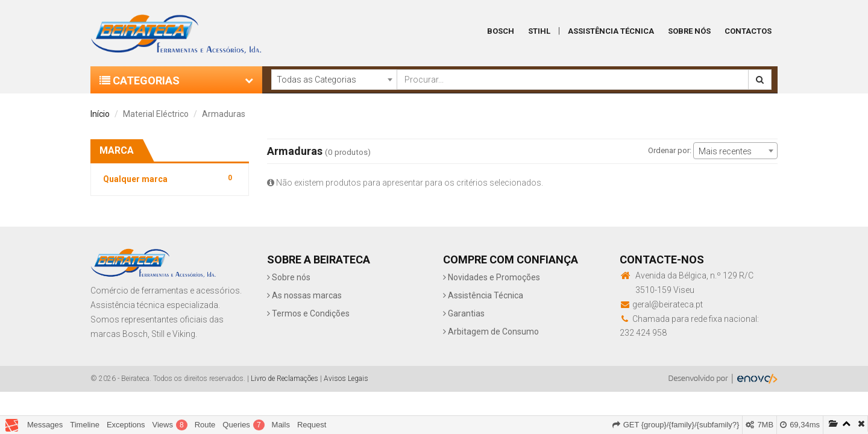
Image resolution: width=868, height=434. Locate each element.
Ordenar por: (670, 150)
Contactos (748, 31)
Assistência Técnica (611, 31)
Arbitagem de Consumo (491, 332)
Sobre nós (289, 277)
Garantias (464, 313)
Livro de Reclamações (285, 379)
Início (100, 114)
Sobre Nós (689, 31)
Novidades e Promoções (492, 277)
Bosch (501, 31)
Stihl (539, 31)
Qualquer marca (170, 178)
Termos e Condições (308, 313)
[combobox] (334, 80)
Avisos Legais (346, 379)
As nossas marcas (304, 295)
